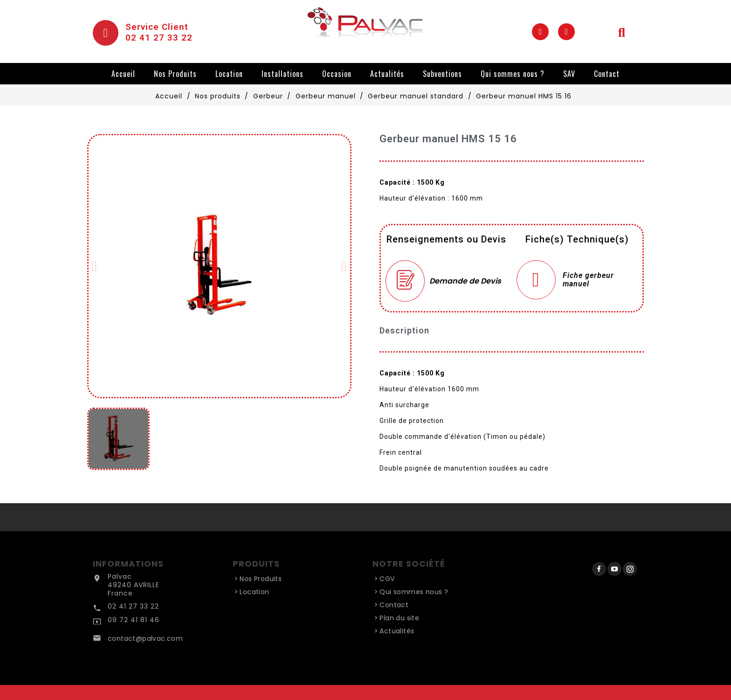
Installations (283, 74)
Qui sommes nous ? (513, 74)
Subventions (442, 74)
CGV (387, 579)
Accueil (123, 74)
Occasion (337, 74)
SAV (569, 74)
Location (229, 74)
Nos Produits (175, 74)
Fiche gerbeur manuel (588, 280)
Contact (607, 74)
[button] (95, 266)
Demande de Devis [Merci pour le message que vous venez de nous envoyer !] (465, 281)
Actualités (387, 74)
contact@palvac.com (145, 638)
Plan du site (399, 618)
